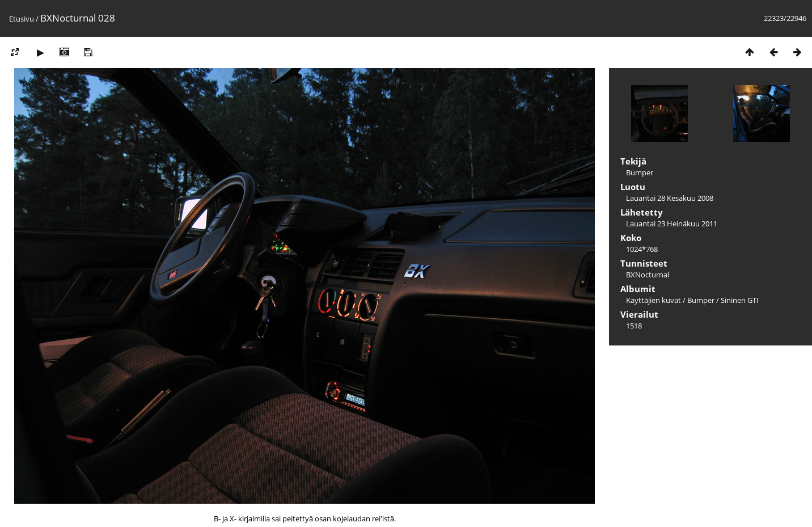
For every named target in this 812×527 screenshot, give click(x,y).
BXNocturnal (648, 275)
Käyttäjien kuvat (654, 300)
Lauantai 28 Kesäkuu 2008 (670, 198)
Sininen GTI (740, 300)
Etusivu (22, 19)
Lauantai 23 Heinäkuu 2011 (672, 224)
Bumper (701, 300)
